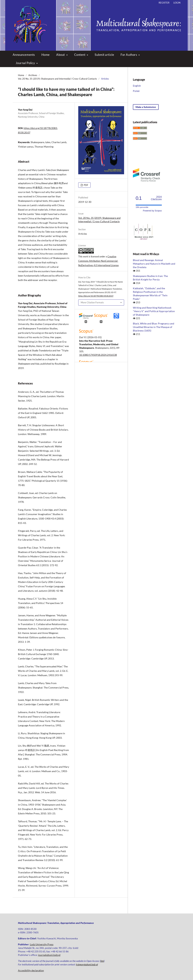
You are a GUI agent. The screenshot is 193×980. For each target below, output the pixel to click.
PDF (86, 185)
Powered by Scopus (152, 211)
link (102, 961)
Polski (136, 91)
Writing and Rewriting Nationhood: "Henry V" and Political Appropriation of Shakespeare (154, 311)
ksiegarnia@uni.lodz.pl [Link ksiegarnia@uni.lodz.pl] (87, 964)
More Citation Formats (92, 302)
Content (80, 55)
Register (164, 3)
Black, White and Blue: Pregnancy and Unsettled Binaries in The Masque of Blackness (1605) (154, 327)
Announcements (24, 55)
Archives (33, 75)
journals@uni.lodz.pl (49, 955)
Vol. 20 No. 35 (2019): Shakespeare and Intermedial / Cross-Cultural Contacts (57, 79)
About (61, 55)
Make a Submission (146, 107)
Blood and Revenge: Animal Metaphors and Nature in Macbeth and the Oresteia (154, 264)
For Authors (129, 55)
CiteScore (156, 198)
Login (177, 3)
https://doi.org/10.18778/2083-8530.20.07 (96, 296)
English (137, 86)
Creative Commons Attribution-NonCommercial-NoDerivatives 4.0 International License (98, 261)
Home (46, 55)
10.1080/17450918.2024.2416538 (98, 355)
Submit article (104, 55)
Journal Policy (26, 63)
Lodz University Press (42, 944)
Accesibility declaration (31, 970)
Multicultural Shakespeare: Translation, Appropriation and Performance (97, 22)
